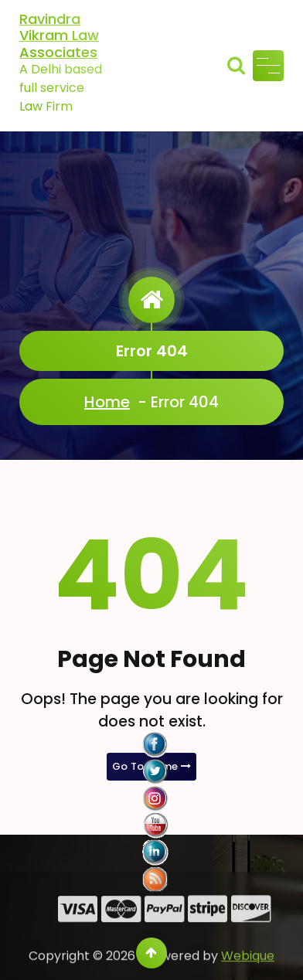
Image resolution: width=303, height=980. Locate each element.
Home (107, 402)
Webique (248, 970)
